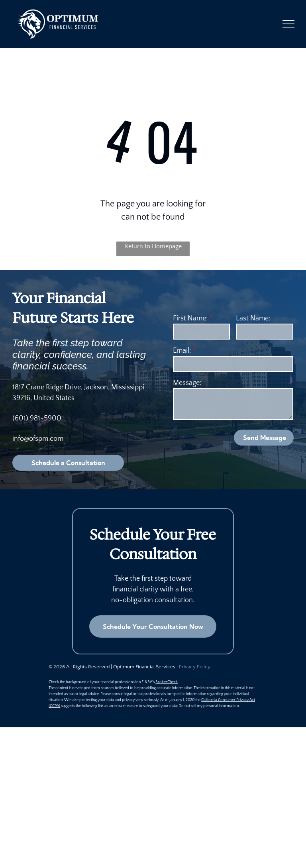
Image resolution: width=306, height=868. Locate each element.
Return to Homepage (153, 246)
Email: (182, 351)
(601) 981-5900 (37, 418)
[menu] (288, 24)
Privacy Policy (195, 667)
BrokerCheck (167, 682)
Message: (187, 383)
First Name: (190, 318)
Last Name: (253, 318)
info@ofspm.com (38, 439)
